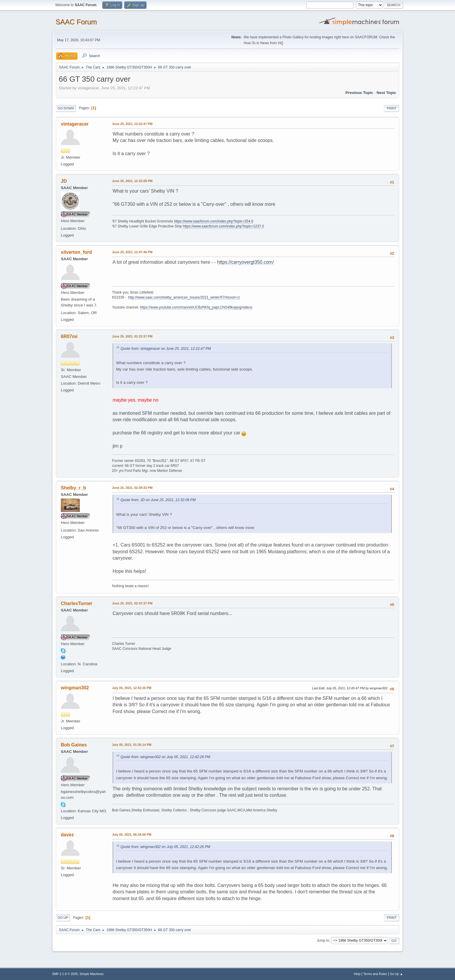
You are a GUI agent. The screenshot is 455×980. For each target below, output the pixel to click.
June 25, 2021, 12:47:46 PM (132, 252)
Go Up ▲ (396, 974)
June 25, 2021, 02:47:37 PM (132, 603)
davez (67, 835)
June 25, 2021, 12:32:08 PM (132, 181)
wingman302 (75, 688)
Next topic (386, 93)
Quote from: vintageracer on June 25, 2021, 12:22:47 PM (166, 349)
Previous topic (359, 93)
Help (357, 974)
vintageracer (75, 124)
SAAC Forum (76, 22)
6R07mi (69, 336)
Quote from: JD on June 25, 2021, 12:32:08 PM (158, 500)
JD (64, 181)
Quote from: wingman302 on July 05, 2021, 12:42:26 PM (165, 757)
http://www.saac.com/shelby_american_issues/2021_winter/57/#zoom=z (184, 297)
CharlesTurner (77, 603)
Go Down (66, 108)
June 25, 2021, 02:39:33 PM (132, 488)
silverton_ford (76, 252)
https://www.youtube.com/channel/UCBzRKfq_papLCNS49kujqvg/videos (196, 307)
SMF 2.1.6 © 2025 (65, 974)
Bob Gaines (74, 745)
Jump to (323, 940)
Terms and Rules (375, 974)
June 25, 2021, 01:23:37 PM (132, 336)
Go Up (63, 918)
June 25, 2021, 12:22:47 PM (132, 124)
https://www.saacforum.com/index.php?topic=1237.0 (223, 226)
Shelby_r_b (73, 488)
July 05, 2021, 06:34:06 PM (132, 835)
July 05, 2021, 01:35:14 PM (132, 745)
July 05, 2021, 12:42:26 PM (132, 688)
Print (392, 108)
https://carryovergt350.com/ (246, 262)
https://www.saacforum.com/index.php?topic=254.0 (214, 221)
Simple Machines (92, 974)
